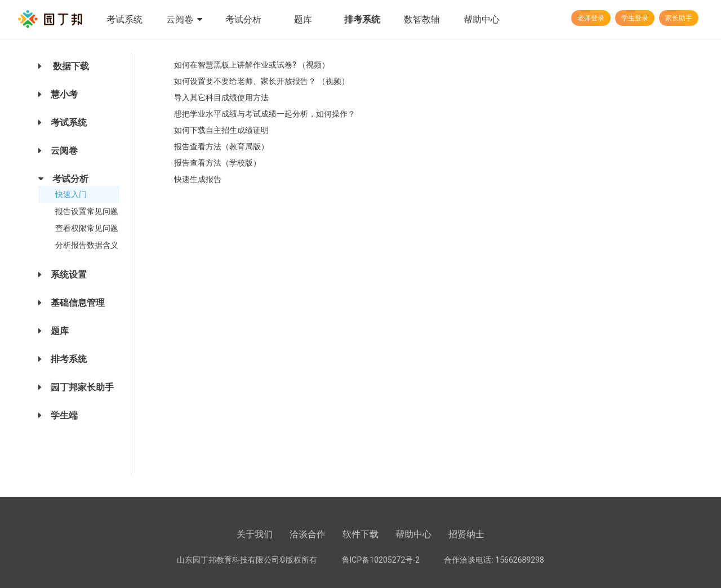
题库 (303, 19)
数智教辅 (422, 19)
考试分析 (243, 19)
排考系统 (362, 19)
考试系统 (124, 19)
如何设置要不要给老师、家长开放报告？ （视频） (262, 81)
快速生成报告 (198, 179)
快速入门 (71, 194)
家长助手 (679, 18)
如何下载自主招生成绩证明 (221, 130)
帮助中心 (482, 19)
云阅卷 (184, 19)
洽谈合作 (308, 534)
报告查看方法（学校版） (217, 163)
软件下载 (360, 534)
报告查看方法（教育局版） (221, 146)
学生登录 (635, 18)
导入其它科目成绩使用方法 (221, 97)
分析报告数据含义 (87, 245)
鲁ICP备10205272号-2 (381, 560)
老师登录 (591, 18)
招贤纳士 (466, 534)
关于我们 (255, 534)
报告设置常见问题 (87, 211)
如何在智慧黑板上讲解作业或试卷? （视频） (252, 65)
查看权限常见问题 (87, 228)
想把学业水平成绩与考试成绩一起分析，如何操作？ (265, 114)
